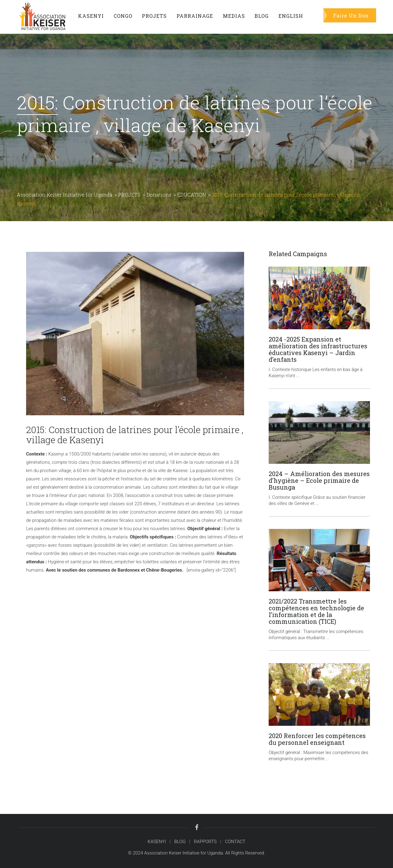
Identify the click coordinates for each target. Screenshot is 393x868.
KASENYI (157, 842)
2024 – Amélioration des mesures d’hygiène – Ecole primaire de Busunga (319, 480)
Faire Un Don (351, 15)
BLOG (180, 842)
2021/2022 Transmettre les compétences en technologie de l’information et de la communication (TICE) (316, 611)
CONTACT (235, 842)
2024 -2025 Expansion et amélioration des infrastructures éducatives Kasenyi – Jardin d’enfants (318, 349)
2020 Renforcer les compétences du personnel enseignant (317, 739)
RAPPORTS (205, 842)
